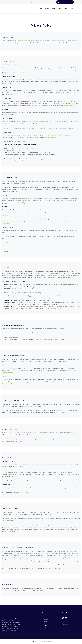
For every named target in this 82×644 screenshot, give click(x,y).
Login (45, 627)
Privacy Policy (65, 625)
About (45, 621)
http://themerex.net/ (24, 41)
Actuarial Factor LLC (35, 642)
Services (46, 619)
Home (45, 617)
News (45, 623)
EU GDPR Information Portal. (25, 492)
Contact (46, 625)
